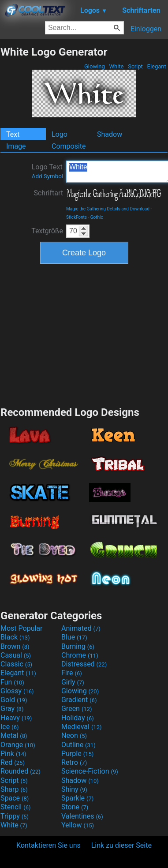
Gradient (79, 700)
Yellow (78, 825)
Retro (74, 762)
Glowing (95, 66)
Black (15, 637)
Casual (16, 655)
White (116, 66)
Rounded (21, 771)
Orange (18, 745)
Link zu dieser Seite (121, 845)
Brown (15, 646)
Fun (12, 682)
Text (13, 134)
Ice (9, 727)
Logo (60, 134)
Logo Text (47, 171)
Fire (72, 673)
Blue (74, 637)
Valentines (82, 816)
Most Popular (22, 628)
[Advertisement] (84, 334)
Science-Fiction (90, 771)
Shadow (110, 134)
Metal (14, 735)
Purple (77, 754)
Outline (78, 745)
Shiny (74, 789)
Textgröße (47, 231)
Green (77, 709)
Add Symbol (47, 176)
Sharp (14, 789)
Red (13, 762)
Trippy (15, 816)
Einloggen (146, 29)
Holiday (78, 718)
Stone (75, 807)
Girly (73, 682)
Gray (12, 709)
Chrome (80, 655)
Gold (14, 700)
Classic (16, 664)
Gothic (97, 217)
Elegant (157, 66)
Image (16, 146)
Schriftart (48, 193)
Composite (69, 146)
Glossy (17, 691)
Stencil (15, 807)
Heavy (16, 718)
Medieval (82, 727)
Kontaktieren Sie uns (49, 845)
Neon (74, 735)
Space (15, 798)
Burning (78, 646)
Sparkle (77, 798)
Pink (13, 754)
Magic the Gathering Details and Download (108, 209)
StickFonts (77, 217)
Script (135, 66)
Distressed (84, 664)
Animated (81, 628)
